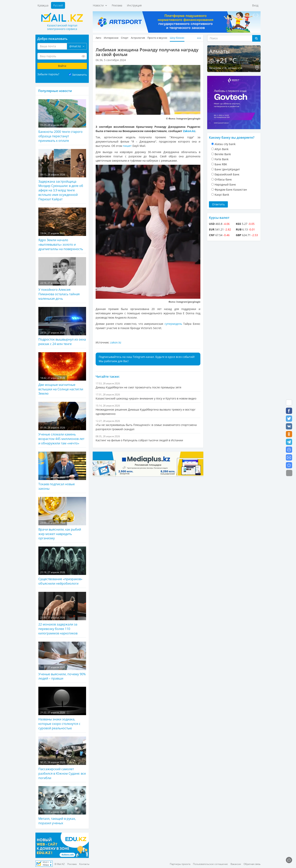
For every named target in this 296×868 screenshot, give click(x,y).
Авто (98, 38)
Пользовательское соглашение (210, 864)
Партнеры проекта (180, 864)
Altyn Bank (222, 149)
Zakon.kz (189, 131)
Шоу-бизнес (177, 38)
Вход (255, 5)
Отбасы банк (223, 179)
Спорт (125, 38)
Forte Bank (222, 159)
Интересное (111, 38)
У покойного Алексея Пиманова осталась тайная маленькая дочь (62, 279)
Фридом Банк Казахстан (231, 190)
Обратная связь (252, 864)
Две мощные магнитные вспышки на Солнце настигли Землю (62, 374)
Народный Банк (225, 184)
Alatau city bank (225, 144)
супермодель (173, 324)
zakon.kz (116, 342)
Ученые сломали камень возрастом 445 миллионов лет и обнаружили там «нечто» (62, 424)
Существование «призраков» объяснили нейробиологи (62, 566)
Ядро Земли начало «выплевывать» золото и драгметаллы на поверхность (62, 229)
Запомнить (79, 75)
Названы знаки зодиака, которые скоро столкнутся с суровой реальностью (62, 709)
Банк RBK (221, 164)
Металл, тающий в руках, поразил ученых (62, 806)
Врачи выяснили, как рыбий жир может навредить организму (62, 519)
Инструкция (134, 5)
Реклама (117, 5)
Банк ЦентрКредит (227, 169)
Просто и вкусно (157, 38)
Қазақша (43, 5)
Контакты (84, 864)
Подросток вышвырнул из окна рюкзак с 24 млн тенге (62, 326)
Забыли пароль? (48, 74)
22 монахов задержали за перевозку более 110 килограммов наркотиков (62, 614)
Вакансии (236, 864)
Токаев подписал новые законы (62, 471)
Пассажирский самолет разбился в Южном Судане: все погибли (62, 758)
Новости (100, 5)
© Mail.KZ (60, 864)
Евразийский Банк (227, 174)
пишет (127, 146)
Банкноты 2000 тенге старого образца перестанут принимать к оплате (62, 121)
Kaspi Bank (222, 195)
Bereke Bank (223, 154)
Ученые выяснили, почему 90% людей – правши (62, 661)
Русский (58, 5)
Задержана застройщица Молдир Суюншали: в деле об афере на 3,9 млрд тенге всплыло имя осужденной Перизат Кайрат (62, 175)
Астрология (138, 38)
